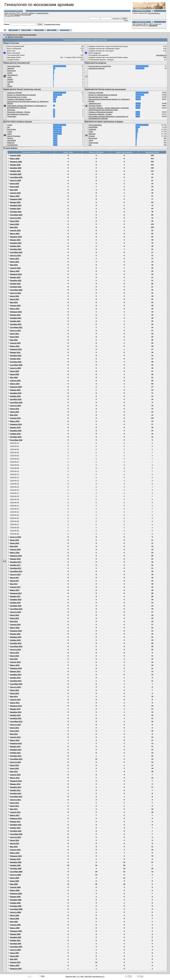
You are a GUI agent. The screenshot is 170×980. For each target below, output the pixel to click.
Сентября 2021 (15, 327)
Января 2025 (14, 202)
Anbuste (10, 82)
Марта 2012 (14, 778)
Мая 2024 (13, 227)
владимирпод (12, 145)
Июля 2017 (14, 578)
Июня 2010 (14, 843)
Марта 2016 (14, 628)
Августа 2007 (15, 950)
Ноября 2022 (14, 284)
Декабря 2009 (15, 862)
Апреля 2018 (14, 549)
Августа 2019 (15, 406)
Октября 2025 (15, 174)
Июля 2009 (14, 878)
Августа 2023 (15, 255)
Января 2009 (14, 897)
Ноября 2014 (14, 678)
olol (8, 84)
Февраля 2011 (15, 818)
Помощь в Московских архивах (19, 99)
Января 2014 (14, 709)
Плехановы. (12, 116)
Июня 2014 (14, 693)
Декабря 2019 (15, 393)
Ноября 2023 (14, 246)
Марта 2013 (14, 740)
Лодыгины (11, 110)
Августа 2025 (15, 180)
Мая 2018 (13, 546)
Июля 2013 (14, 728)
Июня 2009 (14, 881)
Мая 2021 (13, 340)
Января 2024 (14, 240)
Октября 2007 (15, 944)
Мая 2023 (13, 265)
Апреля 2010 (14, 850)
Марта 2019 (14, 421)
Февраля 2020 (15, 387)
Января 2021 (14, 352)
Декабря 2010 (15, 825)
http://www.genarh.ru (154, 13)
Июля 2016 (14, 615)
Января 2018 (14, 559)
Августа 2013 (15, 725)
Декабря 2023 (15, 243)
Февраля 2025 (15, 199)
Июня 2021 (14, 337)
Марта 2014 (14, 703)
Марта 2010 (14, 853)
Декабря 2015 (15, 637)
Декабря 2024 (15, 205)
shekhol (10, 79)
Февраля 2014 (15, 706)
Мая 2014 (13, 696)
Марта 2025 (14, 196)
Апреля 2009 (14, 887)
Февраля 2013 (15, 743)
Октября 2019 (15, 399)
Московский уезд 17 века (17, 97)
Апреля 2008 (14, 925)
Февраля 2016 (15, 631)
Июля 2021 (14, 334)
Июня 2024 (14, 224)
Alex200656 (93, 127)
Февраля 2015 (15, 668)
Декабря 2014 (15, 675)
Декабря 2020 (15, 356)
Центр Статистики (15, 37)
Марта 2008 (14, 928)
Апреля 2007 (14, 962)
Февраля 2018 (15, 556)
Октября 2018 (15, 437)
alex (90, 145)
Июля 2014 (14, 690)
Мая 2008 (13, 922)
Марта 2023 (14, 271)
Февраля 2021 (15, 349)
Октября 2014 (15, 681)
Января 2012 (14, 784)
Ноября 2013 (14, 715)
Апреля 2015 (14, 662)
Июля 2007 (14, 953)
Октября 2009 (15, 869)
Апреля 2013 (14, 737)
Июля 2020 (14, 371)
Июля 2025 (14, 184)
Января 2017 (14, 596)
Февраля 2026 (15, 162)
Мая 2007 (13, 959)
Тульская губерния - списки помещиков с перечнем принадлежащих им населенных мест (109, 109)
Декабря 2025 (15, 168)
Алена (10, 132)
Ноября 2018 (14, 434)
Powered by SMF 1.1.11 (72, 977)
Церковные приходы (97, 68)
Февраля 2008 (15, 931)
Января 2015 (14, 671)
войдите (32, 13)
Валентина (11, 71)
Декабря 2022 (15, 281)
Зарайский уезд (95, 103)
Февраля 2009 (15, 894)
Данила (10, 138)
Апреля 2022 (14, 306)
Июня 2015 (14, 656)
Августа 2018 (15, 537)
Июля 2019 (14, 409)
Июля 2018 (14, 540)
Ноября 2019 (14, 396)
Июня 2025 (14, 187)
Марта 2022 (14, 309)
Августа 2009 (15, 875)
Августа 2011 (15, 800)
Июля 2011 (14, 803)
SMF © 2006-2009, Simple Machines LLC (93, 977)
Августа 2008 (15, 912)
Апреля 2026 (14, 155)
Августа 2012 (15, 762)
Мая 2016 (13, 621)
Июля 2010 (14, 840)
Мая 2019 (13, 415)
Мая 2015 (13, 659)
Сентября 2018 (15, 440)
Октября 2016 (15, 606)
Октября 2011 (15, 793)
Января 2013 (14, 747)
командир (92, 129)
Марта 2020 (14, 384)
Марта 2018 (14, 553)
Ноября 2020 (14, 359)
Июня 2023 (14, 262)
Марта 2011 (14, 815)
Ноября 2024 (14, 209)
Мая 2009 (13, 884)
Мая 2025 (13, 190)
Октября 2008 (15, 906)
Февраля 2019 (15, 424)
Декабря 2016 (15, 600)
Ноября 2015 (14, 640)
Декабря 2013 (15, 712)
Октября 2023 (15, 249)
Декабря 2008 (15, 900)
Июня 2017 (14, 581)
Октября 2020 (15, 362)
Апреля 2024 (14, 230)
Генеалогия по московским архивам (21, 35)
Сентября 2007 (15, 947)
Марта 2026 (14, 159)
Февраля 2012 (15, 781)
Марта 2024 (14, 234)
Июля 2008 (14, 915)
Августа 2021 (15, 331)
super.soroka (93, 143)
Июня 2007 (14, 956)
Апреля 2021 (14, 343)
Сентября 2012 (15, 759)
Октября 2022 (15, 287)
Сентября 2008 (15, 909)
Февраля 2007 (15, 969)
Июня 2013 (14, 731)
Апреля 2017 (14, 587)
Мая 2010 (13, 847)
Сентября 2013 (15, 722)
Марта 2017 (14, 590)
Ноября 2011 (14, 790)
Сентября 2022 (15, 290)
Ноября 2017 (14, 565)
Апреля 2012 (14, 775)
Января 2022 (14, 315)
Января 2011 (14, 822)
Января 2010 (14, 859)
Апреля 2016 (14, 625)
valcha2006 (12, 140)
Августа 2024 (15, 218)
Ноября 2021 (14, 321)
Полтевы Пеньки (95, 106)
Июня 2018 (14, 543)
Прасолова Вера (14, 66)
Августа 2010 (15, 837)
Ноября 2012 (14, 753)
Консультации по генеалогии (100, 66)
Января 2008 (14, 934)
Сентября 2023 (15, 252)
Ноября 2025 (14, 171)
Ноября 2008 (14, 903)
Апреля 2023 (14, 268)
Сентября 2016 (15, 609)
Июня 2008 (14, 919)
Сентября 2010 (15, 834)
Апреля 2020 (14, 381)
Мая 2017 (13, 584)
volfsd (91, 132)
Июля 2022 (14, 296)
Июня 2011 (14, 806)
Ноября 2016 (14, 603)
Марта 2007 (14, 965)
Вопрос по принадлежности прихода (21, 95)
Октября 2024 (15, 212)
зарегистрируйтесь (43, 13)
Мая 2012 (13, 772)
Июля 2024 (14, 221)
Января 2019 (14, 428)
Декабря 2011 (15, 787)
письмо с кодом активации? (23, 15)
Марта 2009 (14, 890)
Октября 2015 (15, 643)
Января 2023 (14, 277)
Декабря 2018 (15, 431)
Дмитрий (11, 68)
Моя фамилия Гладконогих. (18, 114)
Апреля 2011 (14, 812)
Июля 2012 (14, 765)
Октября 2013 (15, 718)
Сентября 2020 (15, 365)
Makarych (11, 143)
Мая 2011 (13, 809)
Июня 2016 (14, 618)
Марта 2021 (14, 346)
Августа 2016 (15, 612)
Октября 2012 (15, 756)
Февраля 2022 (15, 312)
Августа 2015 (15, 650)
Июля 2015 (14, 653)
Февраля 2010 (15, 856)
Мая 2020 (13, 377)
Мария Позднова (14, 136)
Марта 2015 (14, 665)
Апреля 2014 (14, 700)
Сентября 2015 (15, 646)
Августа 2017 (15, 575)
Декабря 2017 (15, 562)
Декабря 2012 (15, 750)
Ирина (10, 86)
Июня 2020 (14, 374)
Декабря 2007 (15, 937)
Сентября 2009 (15, 872)
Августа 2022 (15, 293)
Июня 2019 (14, 412)
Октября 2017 (15, 568)
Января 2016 (14, 634)
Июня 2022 (14, 299)
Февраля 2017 (15, 593)
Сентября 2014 (15, 684)
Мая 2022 (13, 302)
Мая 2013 (13, 734)
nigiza (9, 77)
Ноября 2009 (14, 865)
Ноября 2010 (14, 828)
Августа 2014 (15, 687)
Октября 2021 (15, 324)
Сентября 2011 (15, 797)
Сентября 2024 (15, 215)
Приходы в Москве (15, 93)
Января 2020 (14, 390)
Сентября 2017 (15, 571)
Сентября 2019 (15, 402)
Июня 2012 (14, 768)
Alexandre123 (153, 26)
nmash (10, 73)
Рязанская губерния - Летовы (19, 112)
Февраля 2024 (15, 237)
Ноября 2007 (14, 940)
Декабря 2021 (15, 318)
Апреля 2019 (14, 418)
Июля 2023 (14, 259)
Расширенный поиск (52, 24)
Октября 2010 (15, 831)
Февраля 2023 (15, 274)
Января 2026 (14, 165)
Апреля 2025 (14, 193)
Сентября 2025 (15, 177)
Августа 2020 (15, 368)
